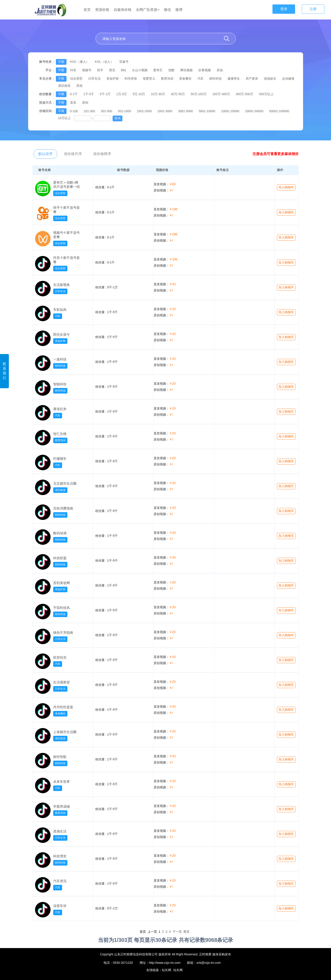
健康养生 (234, 79)
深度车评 (60, 906)
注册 (313, 9)
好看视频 (205, 70)
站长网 (166, 970)
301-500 (107, 111)
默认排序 (45, 154)
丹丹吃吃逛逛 (63, 707)
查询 (118, 118)
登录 (284, 9)
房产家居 (252, 79)
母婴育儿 (149, 79)
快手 (100, 70)
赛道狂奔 (60, 409)
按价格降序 (102, 154)
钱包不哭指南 (63, 633)
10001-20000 (230, 111)
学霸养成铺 (62, 806)
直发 (73, 102)
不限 (61, 62)
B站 (124, 70)
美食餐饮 (185, 79)
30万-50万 (178, 94)
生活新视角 (62, 285)
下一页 (177, 932)
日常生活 (94, 79)
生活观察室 (62, 682)
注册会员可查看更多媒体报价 (276, 154)
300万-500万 (244, 94)
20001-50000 (254, 111)
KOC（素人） (80, 62)
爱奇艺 (158, 70)
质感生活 (60, 831)
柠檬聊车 (60, 459)
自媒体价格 (123, 10)
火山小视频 (140, 70)
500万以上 (266, 94)
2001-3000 (165, 111)
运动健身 (288, 79)
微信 (167, 10)
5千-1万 (105, 94)
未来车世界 (62, 782)
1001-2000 (144, 111)
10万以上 (65, 118)
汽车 (200, 79)
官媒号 (124, 62)
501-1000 (124, 111)
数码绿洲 (60, 533)
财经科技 (215, 79)
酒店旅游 (64, 86)
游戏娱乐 (270, 79)
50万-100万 (199, 94)
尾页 (186, 932)
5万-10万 (139, 94)
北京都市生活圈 (65, 483)
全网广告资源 (148, 10)
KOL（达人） (104, 62)
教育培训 (167, 79)
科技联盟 (60, 558)
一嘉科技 (60, 359)
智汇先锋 (60, 434)
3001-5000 (185, 111)
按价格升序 (73, 154)
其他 (220, 70)
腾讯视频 (186, 70)
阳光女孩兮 (62, 334)
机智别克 (60, 657)
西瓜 (112, 70)
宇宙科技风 (62, 608)
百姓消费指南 (63, 508)
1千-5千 (89, 94)
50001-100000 (279, 111)
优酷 (171, 70)
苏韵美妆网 (62, 583)
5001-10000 (207, 111)
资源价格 (102, 10)
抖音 (73, 70)
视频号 (87, 70)
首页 (87, 10)
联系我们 (4, 371)
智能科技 (60, 384)
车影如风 (60, 310)
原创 (85, 102)
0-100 (74, 111)
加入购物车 (286, 187)
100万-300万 (221, 94)
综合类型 (76, 79)
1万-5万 (121, 94)
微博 (179, 10)
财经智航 (60, 757)
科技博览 (60, 856)
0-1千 (74, 94)
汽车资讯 (60, 881)
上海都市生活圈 (65, 732)
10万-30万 (158, 94)
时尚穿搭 (131, 79)
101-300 (89, 111)
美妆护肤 (113, 79)
